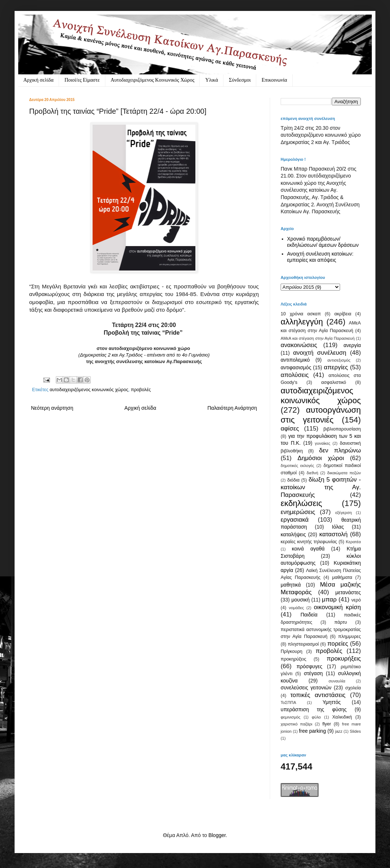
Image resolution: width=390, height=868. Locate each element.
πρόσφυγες (309, 666)
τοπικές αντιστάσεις (318, 695)
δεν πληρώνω (340, 450)
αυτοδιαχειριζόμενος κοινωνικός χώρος (89, 390)
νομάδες (297, 608)
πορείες (338, 644)
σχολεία (353, 688)
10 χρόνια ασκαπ (301, 314)
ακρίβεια (343, 314)
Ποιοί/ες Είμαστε (82, 80)
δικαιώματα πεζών (344, 473)
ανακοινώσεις (299, 345)
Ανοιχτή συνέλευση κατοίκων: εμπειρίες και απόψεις (320, 257)
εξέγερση (344, 513)
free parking (312, 731)
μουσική (300, 600)
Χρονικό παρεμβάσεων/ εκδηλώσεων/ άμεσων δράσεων (323, 242)
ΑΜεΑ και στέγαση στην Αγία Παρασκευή (318, 338)
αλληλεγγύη (302, 322)
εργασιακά (295, 520)
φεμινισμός (290, 717)
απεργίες (336, 367)
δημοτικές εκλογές (297, 466)
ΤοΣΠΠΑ (288, 702)
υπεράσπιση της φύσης (314, 709)
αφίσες (290, 429)
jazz (339, 731)
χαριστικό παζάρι (297, 724)
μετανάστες (348, 592)
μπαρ (329, 600)
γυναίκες (323, 443)
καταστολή (333, 534)
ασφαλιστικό (334, 382)
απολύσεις (295, 375)
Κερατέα (353, 542)
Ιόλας (338, 527)
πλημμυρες (350, 637)
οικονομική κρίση (337, 607)
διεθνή (312, 473)
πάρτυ (341, 622)
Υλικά (212, 80)
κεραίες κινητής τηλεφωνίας (309, 542)
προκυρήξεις (344, 659)
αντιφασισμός (296, 367)
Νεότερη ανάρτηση (52, 408)
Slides (355, 731)
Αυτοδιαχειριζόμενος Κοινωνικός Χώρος (153, 80)
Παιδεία (309, 615)
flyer (327, 724)
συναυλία (337, 681)
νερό (356, 600)
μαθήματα (342, 577)
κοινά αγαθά (308, 549)
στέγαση (313, 673)
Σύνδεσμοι (240, 80)
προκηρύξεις (293, 659)
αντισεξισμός (339, 360)
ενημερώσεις (298, 512)
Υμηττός (332, 702)
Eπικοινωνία (274, 80)
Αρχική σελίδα (38, 80)
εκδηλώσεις (301, 503)
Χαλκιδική (342, 717)
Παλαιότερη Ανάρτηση (232, 408)
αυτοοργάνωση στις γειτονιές (321, 415)
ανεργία (352, 345)
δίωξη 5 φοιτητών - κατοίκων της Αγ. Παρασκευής (321, 487)
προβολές (141, 390)
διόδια (293, 480)
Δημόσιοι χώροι (321, 458)
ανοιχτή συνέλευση (320, 353)
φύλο (316, 717)
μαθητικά (291, 585)
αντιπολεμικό (295, 360)
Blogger (217, 835)
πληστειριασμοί (303, 644)
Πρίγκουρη (292, 651)
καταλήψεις (293, 534)
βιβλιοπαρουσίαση (342, 429)
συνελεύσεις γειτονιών (306, 688)
